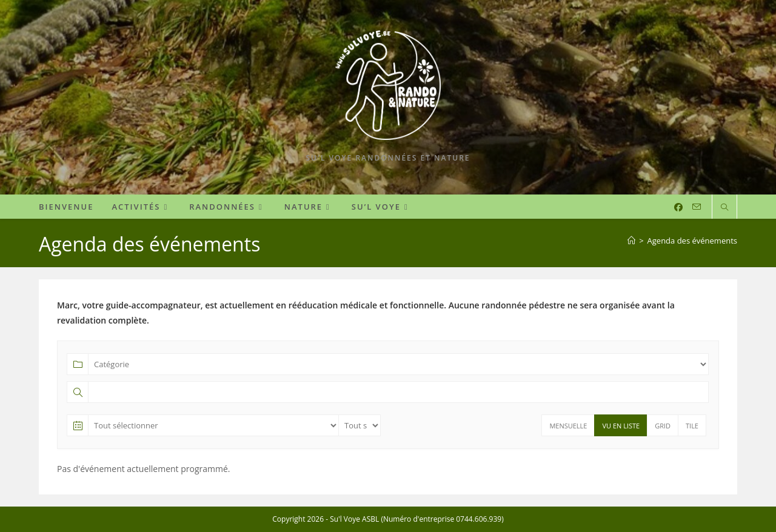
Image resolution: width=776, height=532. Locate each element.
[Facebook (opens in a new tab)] (678, 207)
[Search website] (724, 208)
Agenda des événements (692, 241)
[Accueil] (631, 241)
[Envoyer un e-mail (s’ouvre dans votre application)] (697, 207)
